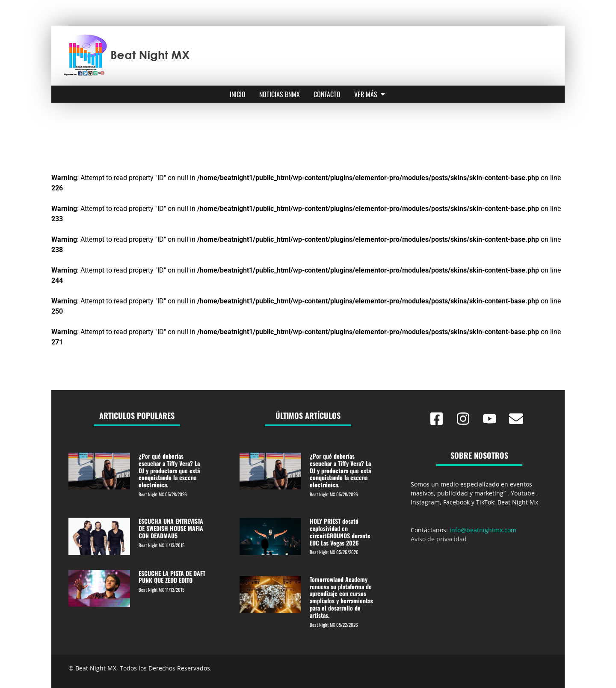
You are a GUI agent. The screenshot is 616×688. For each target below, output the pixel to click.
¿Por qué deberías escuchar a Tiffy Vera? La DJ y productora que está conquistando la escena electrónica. (169, 470)
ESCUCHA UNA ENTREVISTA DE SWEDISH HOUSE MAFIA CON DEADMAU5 (171, 528)
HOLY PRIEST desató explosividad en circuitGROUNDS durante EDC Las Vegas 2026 (340, 532)
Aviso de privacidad (439, 539)
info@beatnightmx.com (483, 530)
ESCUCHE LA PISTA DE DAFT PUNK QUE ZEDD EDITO (172, 577)
